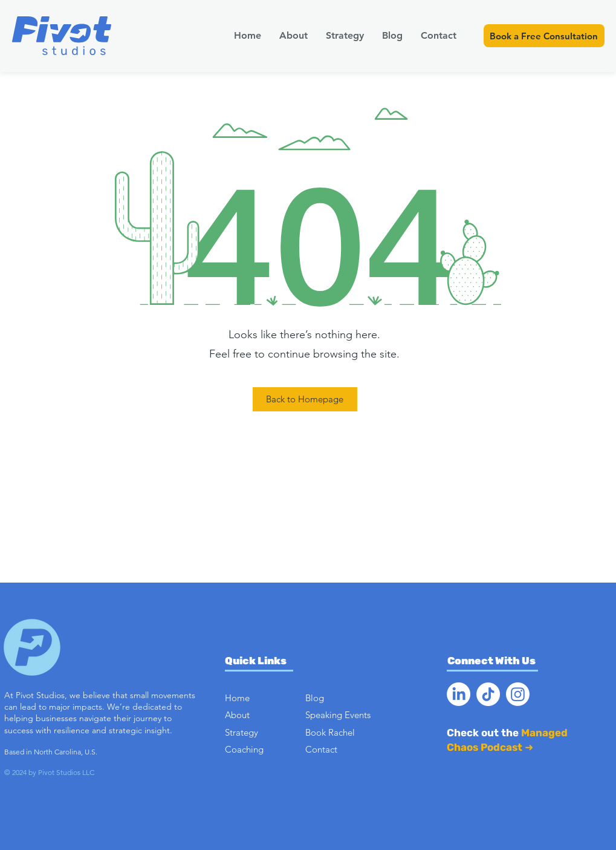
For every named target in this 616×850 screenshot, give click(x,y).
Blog (315, 698)
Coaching (244, 749)
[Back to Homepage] (305, 399)
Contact (321, 749)
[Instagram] (518, 694)
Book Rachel (330, 732)
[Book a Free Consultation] (544, 36)
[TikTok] (488, 694)
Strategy (242, 732)
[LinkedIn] (459, 694)
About (237, 715)
